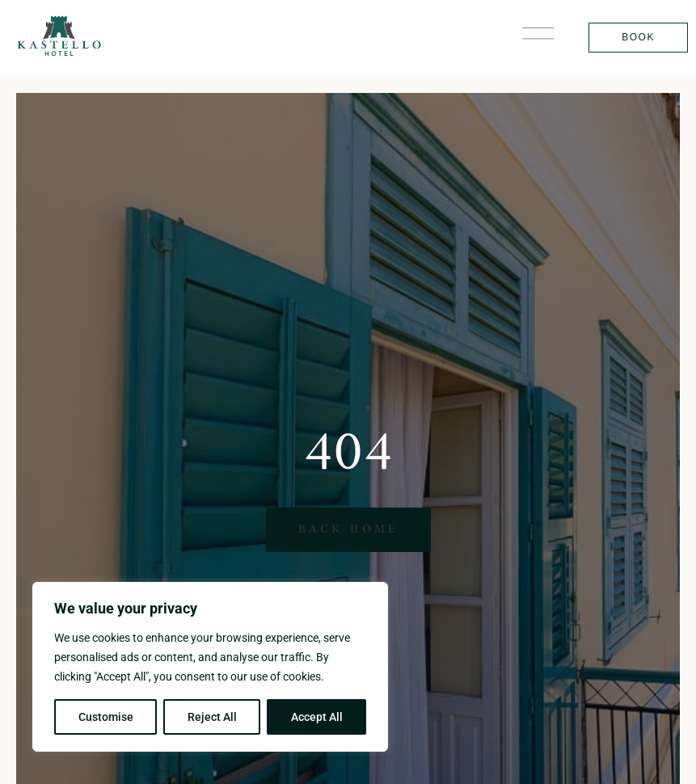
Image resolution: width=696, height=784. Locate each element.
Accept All (317, 717)
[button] (538, 38)
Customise (106, 717)
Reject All (212, 717)
